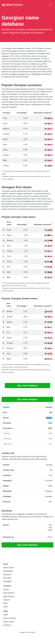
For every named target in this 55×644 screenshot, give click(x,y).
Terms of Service (10, 618)
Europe (6, 589)
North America (9, 593)
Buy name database (27, 386)
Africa (5, 607)
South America (9, 596)
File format (7, 574)
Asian (5, 603)
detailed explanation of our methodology (25, 74)
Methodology (8, 571)
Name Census (12, 5)
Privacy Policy (9, 622)
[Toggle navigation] (50, 5)
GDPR (6, 615)
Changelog (7, 581)
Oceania (6, 600)
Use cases (7, 578)
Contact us (7, 625)
